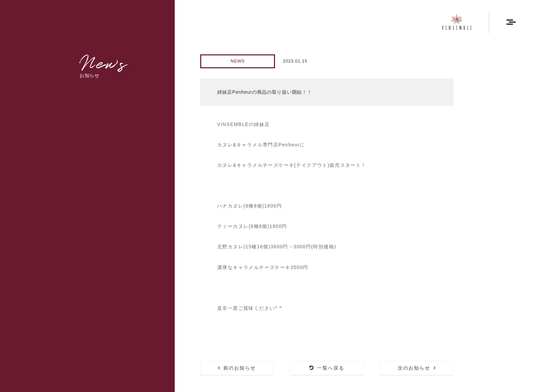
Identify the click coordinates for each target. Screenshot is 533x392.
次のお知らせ (417, 368)
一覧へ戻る (327, 368)
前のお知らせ (237, 368)
